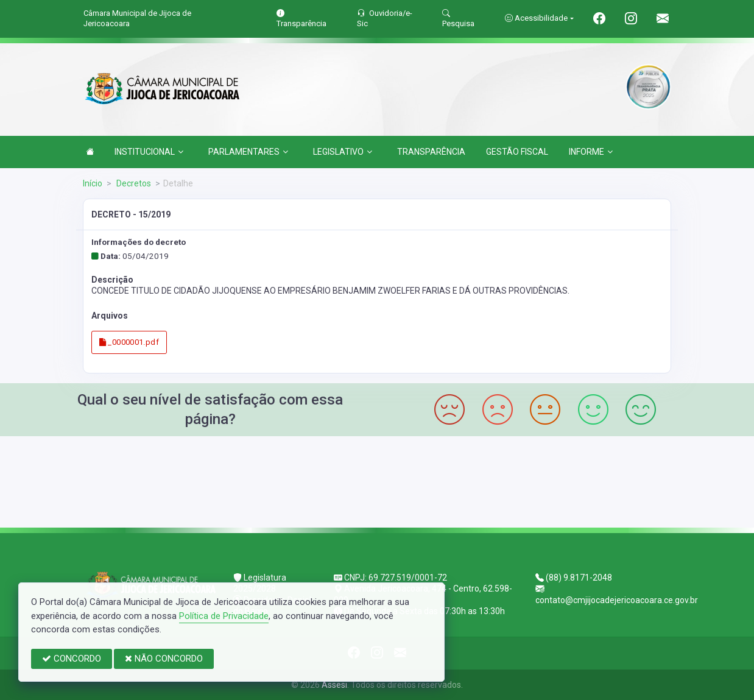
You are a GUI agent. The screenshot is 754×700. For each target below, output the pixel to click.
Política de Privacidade (224, 616)
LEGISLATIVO (343, 152)
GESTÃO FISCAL (517, 152)
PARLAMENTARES (248, 152)
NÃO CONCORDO (164, 659)
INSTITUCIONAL (149, 152)
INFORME (591, 152)
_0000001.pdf (129, 342)
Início (93, 183)
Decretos (133, 183)
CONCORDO (72, 659)
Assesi (334, 685)
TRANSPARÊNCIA (431, 152)
